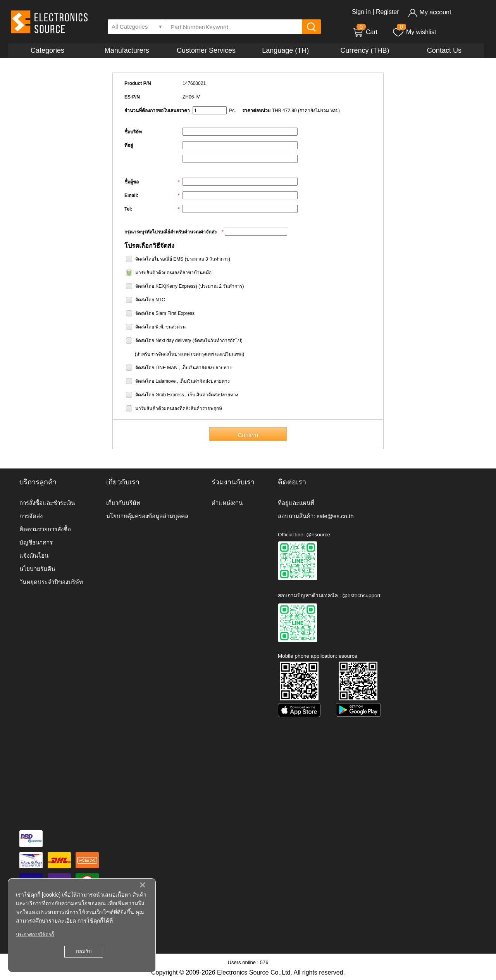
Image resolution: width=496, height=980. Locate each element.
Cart (365, 32)
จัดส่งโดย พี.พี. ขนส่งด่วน (160, 327)
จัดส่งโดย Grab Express (160, 395)
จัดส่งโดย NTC (150, 300)
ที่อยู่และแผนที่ (296, 503)
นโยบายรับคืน (37, 569)
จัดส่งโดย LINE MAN (156, 368)
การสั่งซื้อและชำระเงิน (47, 503)
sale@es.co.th (335, 516)
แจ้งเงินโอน (34, 556)
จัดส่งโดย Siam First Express (165, 313)
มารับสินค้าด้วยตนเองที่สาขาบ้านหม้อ (173, 273)
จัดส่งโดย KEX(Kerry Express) (166, 286)
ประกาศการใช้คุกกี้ (35, 935)
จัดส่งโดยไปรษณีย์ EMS (159, 259)
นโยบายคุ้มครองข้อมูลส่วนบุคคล (147, 516)
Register (387, 12)
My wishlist (414, 32)
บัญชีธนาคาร (36, 542)
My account (430, 12)
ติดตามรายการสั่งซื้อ (45, 529)
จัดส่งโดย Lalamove (155, 381)
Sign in (361, 12)
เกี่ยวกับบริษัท (123, 503)
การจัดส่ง (31, 516)
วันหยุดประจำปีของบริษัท (51, 582)
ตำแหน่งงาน (227, 503)
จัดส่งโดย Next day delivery (163, 340)
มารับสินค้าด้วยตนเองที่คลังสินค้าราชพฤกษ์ (179, 408)
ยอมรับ (84, 951)
